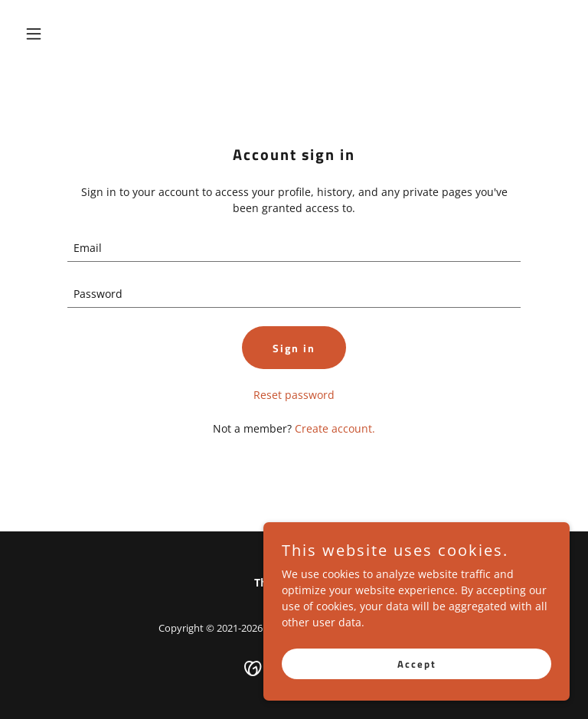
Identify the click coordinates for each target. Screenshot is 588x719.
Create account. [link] (335, 428)
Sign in (294, 348)
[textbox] (294, 248)
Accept (417, 664)
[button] (60, 34)
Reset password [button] (294, 395)
